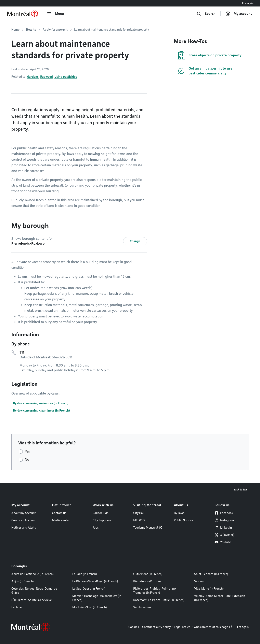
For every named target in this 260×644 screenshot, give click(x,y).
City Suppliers (102, 520)
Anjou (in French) (23, 581)
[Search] (206, 14)
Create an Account (24, 520)
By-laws (179, 513)
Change (135, 241)
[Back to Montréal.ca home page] (23, 14)
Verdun (199, 581)
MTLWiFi (139, 520)
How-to (31, 30)
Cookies (134, 627)
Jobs (96, 528)
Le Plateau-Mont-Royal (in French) (95, 581)
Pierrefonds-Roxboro (147, 581)
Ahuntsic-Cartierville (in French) (32, 574)
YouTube (223, 542)
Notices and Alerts (24, 528)
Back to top (240, 490)
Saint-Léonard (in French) (211, 574)
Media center (61, 520)
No (27, 460)
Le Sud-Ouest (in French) (89, 589)
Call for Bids (101, 513)
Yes (27, 451)
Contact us (59, 513)
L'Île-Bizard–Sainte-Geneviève (32, 600)
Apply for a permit (55, 30)
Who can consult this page (211, 627)
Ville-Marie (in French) (209, 589)
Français (248, 3)
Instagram (224, 520)
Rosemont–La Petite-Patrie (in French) (159, 600)
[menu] (55, 14)
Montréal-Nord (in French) (90, 607)
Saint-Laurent (143, 607)
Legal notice (182, 627)
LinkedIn (223, 528)
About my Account (24, 513)
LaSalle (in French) (85, 574)
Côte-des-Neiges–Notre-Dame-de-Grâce (35, 591)
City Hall (139, 513)
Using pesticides (66, 77)
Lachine (17, 607)
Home (15, 30)
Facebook (224, 513)
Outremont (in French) (148, 574)
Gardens (33, 77)
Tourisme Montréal (146, 528)
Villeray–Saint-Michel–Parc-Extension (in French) (220, 598)
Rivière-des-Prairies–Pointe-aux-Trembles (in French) (155, 591)
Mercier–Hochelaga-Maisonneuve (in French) (97, 598)
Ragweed (47, 77)
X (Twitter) (224, 535)
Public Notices (183, 520)
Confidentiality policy (156, 627)
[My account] (239, 14)
